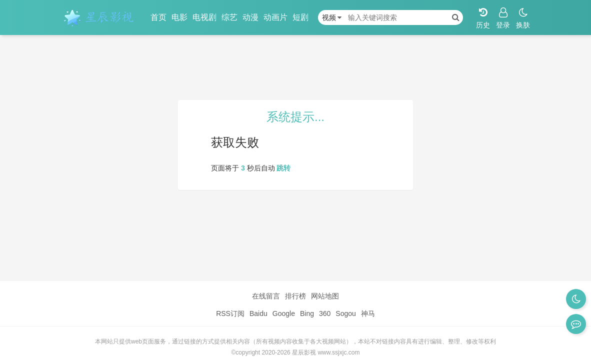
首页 (158, 17)
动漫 (250, 17)
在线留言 (266, 296)
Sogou (345, 313)
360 (325, 313)
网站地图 (325, 296)
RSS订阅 (230, 313)
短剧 (300, 17)
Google (284, 313)
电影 (179, 17)
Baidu (258, 313)
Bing (307, 313)
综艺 (229, 17)
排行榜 (295, 296)
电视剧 (204, 17)
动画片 (275, 17)
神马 (368, 313)
